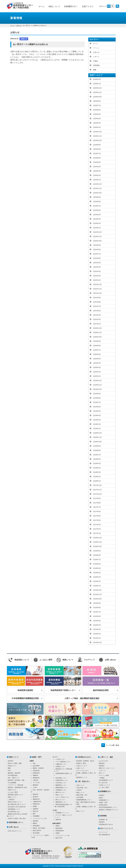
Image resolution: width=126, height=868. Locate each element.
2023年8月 (97, 202)
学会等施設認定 (13, 775)
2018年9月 (97, 446)
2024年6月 (97, 158)
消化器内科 (36, 771)
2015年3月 (97, 629)
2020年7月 (97, 350)
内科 (34, 763)
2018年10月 (97, 442)
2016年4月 (97, 573)
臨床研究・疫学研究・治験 (16, 780)
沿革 (9, 771)
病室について (80, 793)
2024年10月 (97, 140)
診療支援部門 (57, 823)
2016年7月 (97, 560)
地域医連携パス (104, 800)
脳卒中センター (60, 792)
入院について (80, 785)
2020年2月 (97, 372)
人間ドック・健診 (107, 757)
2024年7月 (97, 153)
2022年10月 (97, 241)
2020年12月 (97, 328)
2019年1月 (97, 429)
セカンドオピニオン (82, 771)
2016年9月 (97, 551)
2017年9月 (97, 498)
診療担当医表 (103, 805)
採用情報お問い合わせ (106, 824)
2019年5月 (97, 411)
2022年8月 (97, 250)
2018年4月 (97, 468)
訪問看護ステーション (62, 813)
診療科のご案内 (81, 763)
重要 (95, 70)
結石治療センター (61, 778)
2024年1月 (97, 180)
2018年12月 (97, 433)
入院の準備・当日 (82, 788)
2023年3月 (97, 223)
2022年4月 (97, 267)
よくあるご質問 (13, 792)
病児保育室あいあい (14, 812)
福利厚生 (102, 822)
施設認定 (102, 763)
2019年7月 (97, 402)
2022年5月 (97, 263)
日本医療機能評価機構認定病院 (25, 698)
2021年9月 (97, 298)
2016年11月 (97, 542)
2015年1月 (97, 638)
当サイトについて (107, 828)
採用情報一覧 (103, 820)
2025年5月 (97, 114)
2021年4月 (97, 315)
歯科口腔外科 (37, 831)
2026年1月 (97, 84)
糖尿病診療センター (62, 788)
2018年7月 (97, 455)
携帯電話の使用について (15, 795)
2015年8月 (97, 608)
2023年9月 (97, 197)
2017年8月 (97, 503)
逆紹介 (101, 798)
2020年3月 (97, 367)
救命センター (60, 795)
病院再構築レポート (16, 822)
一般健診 (102, 778)
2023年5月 (97, 215)
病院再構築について (14, 809)
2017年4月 (97, 520)
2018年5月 (97, 463)
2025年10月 (97, 97)
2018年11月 (97, 437)
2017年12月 (97, 485)
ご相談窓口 (11, 800)
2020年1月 (97, 376)
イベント (96, 48)
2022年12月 (97, 232)
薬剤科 (58, 826)
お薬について (80, 768)
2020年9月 (97, 341)
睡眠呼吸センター (61, 785)
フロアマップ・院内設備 (15, 785)
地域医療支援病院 (25, 690)
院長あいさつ (12, 766)
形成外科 (36, 797)
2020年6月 (97, 354)
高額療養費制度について (84, 800)
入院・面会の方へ (84, 781)
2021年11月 (97, 289)
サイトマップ (103, 832)
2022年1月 (97, 280)
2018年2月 (97, 477)
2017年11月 (97, 490)
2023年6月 (97, 210)
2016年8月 (97, 555)
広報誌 (96, 61)
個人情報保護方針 (105, 835)
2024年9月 (97, 145)
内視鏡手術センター (62, 780)
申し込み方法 (103, 783)
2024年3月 (97, 171)
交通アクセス (88, 6)
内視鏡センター (60, 767)
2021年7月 (97, 306)
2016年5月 (97, 568)
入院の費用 (80, 797)
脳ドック (102, 773)
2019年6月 (97, 407)
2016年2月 (97, 581)
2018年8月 (97, 450)
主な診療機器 (12, 783)
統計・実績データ (13, 778)
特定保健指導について (106, 780)
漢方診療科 (36, 833)
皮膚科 (35, 806)
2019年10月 (97, 389)
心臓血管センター (61, 764)
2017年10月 (97, 494)
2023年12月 (97, 184)
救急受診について (82, 777)
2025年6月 (97, 110)
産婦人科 (36, 811)
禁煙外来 (58, 820)
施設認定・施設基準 (14, 773)
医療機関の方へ (71, 6)
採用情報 (96, 65)
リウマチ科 (36, 783)
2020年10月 (97, 337)
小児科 (35, 787)
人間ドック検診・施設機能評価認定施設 (82, 698)
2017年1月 (97, 533)
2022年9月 (97, 245)
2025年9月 (97, 101)
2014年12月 (97, 642)
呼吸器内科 (36, 773)
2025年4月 (97, 119)
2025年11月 (97, 92)
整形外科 (36, 794)
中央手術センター (61, 783)
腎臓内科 (36, 775)
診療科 (32, 761)
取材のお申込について (15, 802)
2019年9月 (97, 394)
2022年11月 (97, 236)
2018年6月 (97, 459)
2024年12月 (97, 132)
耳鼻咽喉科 (36, 816)
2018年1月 (97, 481)
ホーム (42, 6)
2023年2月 (97, 228)
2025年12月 (97, 88)
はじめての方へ (104, 761)
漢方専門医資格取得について (108, 807)
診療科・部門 (37, 757)
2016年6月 (97, 564)
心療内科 (36, 780)
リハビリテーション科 (40, 818)
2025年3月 (97, 123)
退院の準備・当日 (82, 795)
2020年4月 (97, 363)
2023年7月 (97, 206)
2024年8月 (97, 149)
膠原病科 (36, 785)
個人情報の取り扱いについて (17, 804)
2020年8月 (97, 346)
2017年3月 (97, 525)
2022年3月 (97, 271)
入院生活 (79, 790)
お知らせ (19, 26)
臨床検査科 (59, 828)
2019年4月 (97, 415)
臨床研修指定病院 (101, 690)
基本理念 (11, 761)
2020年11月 (97, 332)
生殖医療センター (61, 790)
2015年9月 (97, 603)
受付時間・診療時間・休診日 (85, 761)
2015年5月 (97, 621)
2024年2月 (97, 175)
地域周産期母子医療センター (63, 690)
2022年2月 (97, 276)
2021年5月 (97, 311)
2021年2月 (97, 324)
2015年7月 (97, 612)
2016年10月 (97, 546)
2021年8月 (97, 302)
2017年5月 (97, 516)
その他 (55, 810)
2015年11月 (97, 594)
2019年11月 (97, 385)
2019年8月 (97, 398)
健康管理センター (61, 802)
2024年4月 (97, 167)
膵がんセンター (60, 800)
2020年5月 (97, 359)
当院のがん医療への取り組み (17, 818)
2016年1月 (97, 586)
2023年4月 (97, 219)
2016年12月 (97, 538)
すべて (96, 44)
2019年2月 (97, 424)
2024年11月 (97, 136)
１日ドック (103, 771)
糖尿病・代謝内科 (38, 768)
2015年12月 (97, 590)
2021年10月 (97, 293)
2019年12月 (97, 381)
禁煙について (12, 797)
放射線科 (36, 821)
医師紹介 (102, 766)
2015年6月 (97, 616)
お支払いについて (82, 766)
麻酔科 (35, 823)
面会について (80, 811)
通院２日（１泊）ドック (107, 768)
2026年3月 (97, 79)
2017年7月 (97, 507)
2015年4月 (97, 625)
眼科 (34, 814)
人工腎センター (60, 759)
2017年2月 (97, 529)
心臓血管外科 (37, 802)
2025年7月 (97, 105)
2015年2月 (97, 634)
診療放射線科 (60, 831)
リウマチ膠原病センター (63, 762)
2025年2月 (97, 127)
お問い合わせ (14, 827)
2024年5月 (97, 162)
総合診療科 (36, 766)
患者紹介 (102, 795)
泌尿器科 (36, 809)
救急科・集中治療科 (39, 828)
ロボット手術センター (62, 797)
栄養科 (58, 833)
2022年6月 (97, 258)
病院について (54, 6)
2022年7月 (97, 254)
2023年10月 (97, 193)
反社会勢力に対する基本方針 (17, 807)
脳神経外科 (36, 799)
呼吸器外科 (36, 804)
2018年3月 (97, 472)
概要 (9, 768)
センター (55, 757)
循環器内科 (36, 778)
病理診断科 (36, 826)
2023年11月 (97, 188)
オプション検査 (104, 775)
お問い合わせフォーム (15, 831)
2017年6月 (97, 511)
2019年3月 (97, 420)
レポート (96, 57)
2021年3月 (97, 319)
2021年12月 (97, 284)
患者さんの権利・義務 (15, 763)
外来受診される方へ (85, 757)
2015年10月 (97, 599)
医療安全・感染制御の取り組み (18, 787)
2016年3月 (97, 577)
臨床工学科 (59, 838)
